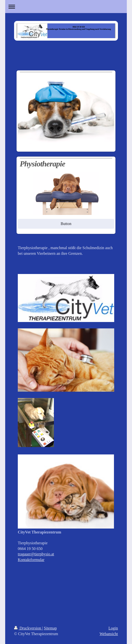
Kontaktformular (31, 560)
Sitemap (50, 628)
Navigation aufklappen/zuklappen (66, 7)
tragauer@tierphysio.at (36, 554)
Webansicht (109, 634)
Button (66, 224)
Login (113, 628)
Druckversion (28, 628)
